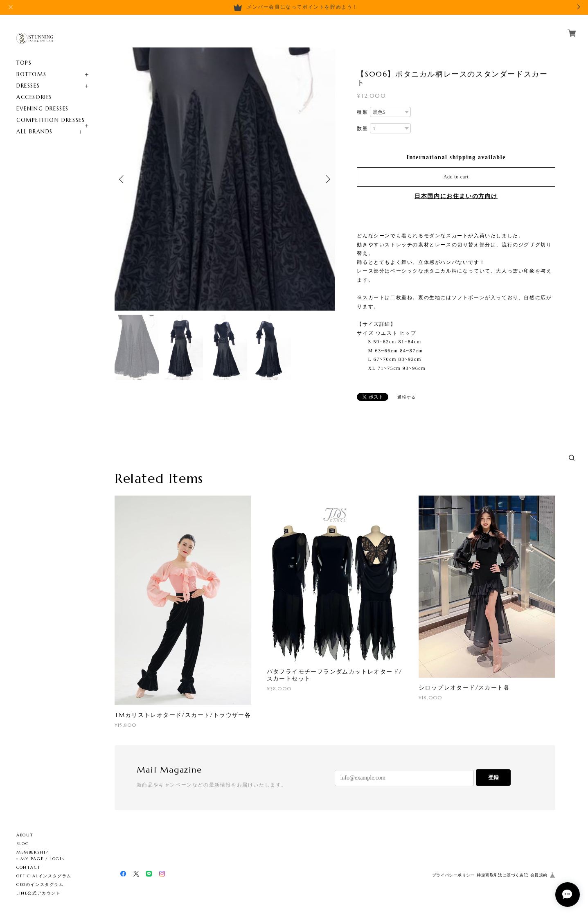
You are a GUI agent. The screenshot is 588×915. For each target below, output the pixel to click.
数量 (362, 128)
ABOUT (25, 835)
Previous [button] (123, 179)
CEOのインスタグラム (40, 885)
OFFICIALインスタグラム (44, 876)
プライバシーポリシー (453, 875)
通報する (407, 397)
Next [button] (327, 179)
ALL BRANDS (35, 132)
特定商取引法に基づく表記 (502, 875)
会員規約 (539, 875)
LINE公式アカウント (39, 893)
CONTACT (28, 867)
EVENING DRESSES (43, 109)
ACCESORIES (34, 97)
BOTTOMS (31, 74)
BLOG (23, 844)
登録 (493, 777)
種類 (362, 112)
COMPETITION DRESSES (51, 120)
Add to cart (456, 177)
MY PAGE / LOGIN (43, 859)
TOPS (24, 63)
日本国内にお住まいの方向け (456, 196)
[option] (225, 179)
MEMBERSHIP (32, 852)
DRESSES (28, 86)
